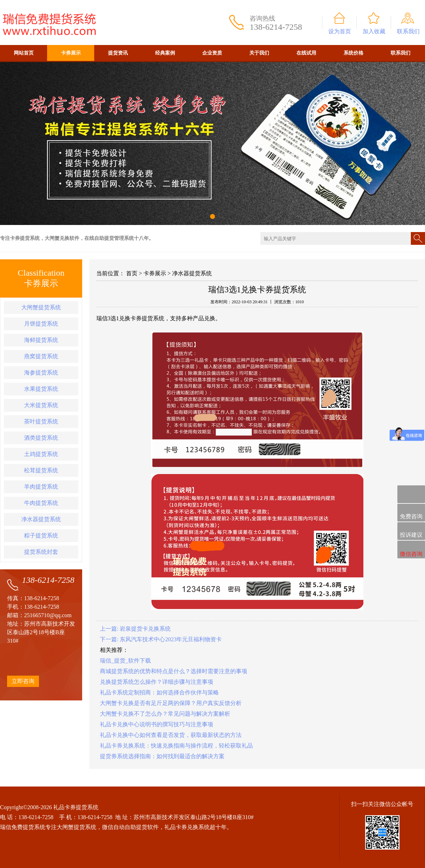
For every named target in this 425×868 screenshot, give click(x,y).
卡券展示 (71, 53)
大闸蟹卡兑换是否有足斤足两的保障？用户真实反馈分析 (171, 703)
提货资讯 (118, 53)
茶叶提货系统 (41, 421)
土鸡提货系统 (41, 454)
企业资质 (212, 53)
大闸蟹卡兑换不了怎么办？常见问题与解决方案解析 (165, 714)
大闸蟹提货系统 (41, 307)
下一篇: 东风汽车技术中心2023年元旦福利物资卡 (161, 639)
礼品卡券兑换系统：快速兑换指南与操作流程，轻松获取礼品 (176, 746)
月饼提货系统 (41, 324)
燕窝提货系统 (41, 356)
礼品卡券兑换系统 (187, 827)
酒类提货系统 (41, 438)
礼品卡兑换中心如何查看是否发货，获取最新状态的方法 (171, 735)
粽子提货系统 (41, 536)
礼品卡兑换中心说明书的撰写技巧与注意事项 (157, 724)
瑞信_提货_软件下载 (125, 661)
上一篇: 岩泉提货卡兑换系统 (135, 629)
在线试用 (306, 53)
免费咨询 (411, 513)
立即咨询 (23, 681)
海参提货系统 (41, 373)
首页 (132, 273)
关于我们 (259, 53)
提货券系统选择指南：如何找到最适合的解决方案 (162, 756)
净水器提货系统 (41, 519)
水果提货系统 (41, 389)
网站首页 (24, 53)
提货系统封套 (41, 552)
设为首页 (340, 31)
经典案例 (165, 53)
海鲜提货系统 (41, 340)
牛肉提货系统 (41, 503)
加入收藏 (374, 31)
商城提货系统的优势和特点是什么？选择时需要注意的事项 (174, 671)
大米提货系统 (41, 405)
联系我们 (408, 31)
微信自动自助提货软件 (130, 827)
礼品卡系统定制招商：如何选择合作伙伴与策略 (159, 692)
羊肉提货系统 (41, 487)
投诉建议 (411, 531)
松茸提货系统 (41, 470)
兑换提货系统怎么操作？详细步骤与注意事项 (157, 682)
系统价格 (353, 53)
